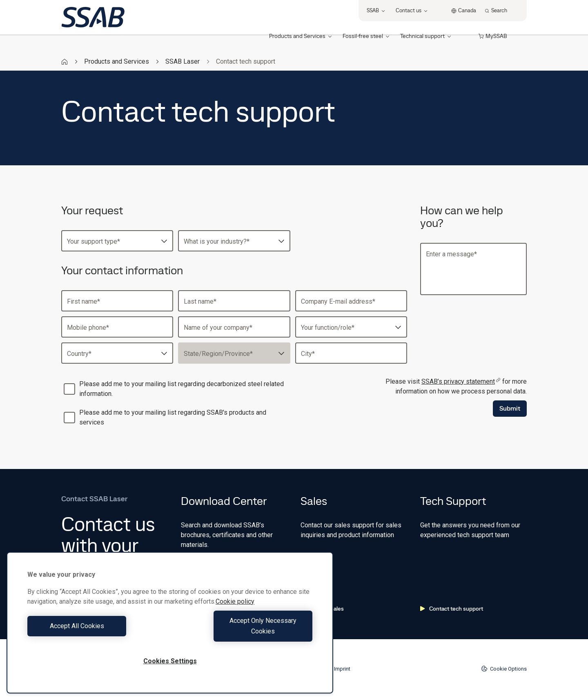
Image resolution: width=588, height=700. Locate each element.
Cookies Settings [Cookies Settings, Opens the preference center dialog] (170, 661)
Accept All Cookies (97, 631)
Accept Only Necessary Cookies (243, 631)
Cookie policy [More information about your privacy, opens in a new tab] (235, 612)
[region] (170, 628)
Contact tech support (452, 609)
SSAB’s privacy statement (461, 381)
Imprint (342, 669)
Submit (510, 408)
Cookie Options (504, 669)
